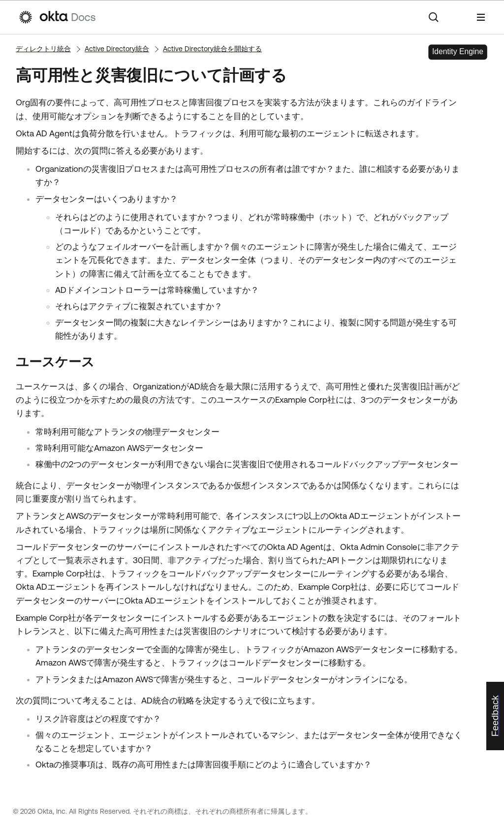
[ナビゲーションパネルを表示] (481, 17)
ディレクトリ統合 (43, 49)
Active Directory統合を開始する (212, 49)
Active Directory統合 (117, 49)
